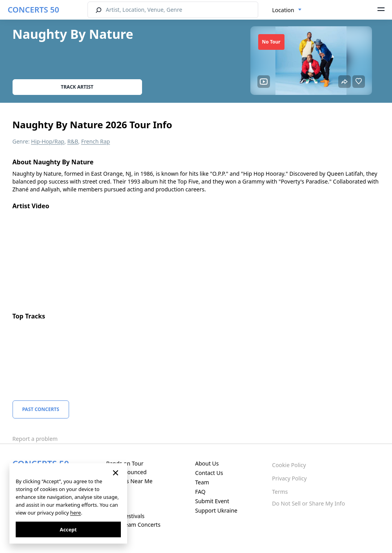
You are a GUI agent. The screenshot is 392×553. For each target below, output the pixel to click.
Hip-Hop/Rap (48, 141)
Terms (280, 492)
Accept (68, 529)
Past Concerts (41, 409)
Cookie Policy (289, 465)
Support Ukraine (216, 510)
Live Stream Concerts (133, 525)
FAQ (200, 492)
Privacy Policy (289, 478)
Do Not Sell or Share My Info (308, 503)
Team (202, 482)
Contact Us (209, 473)
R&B (73, 141)
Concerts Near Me (129, 481)
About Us (207, 463)
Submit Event (212, 501)
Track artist (77, 87)
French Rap (96, 141)
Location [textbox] (283, 10)
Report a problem (35, 439)
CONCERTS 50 (34, 10)
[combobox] (287, 10)
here (76, 513)
